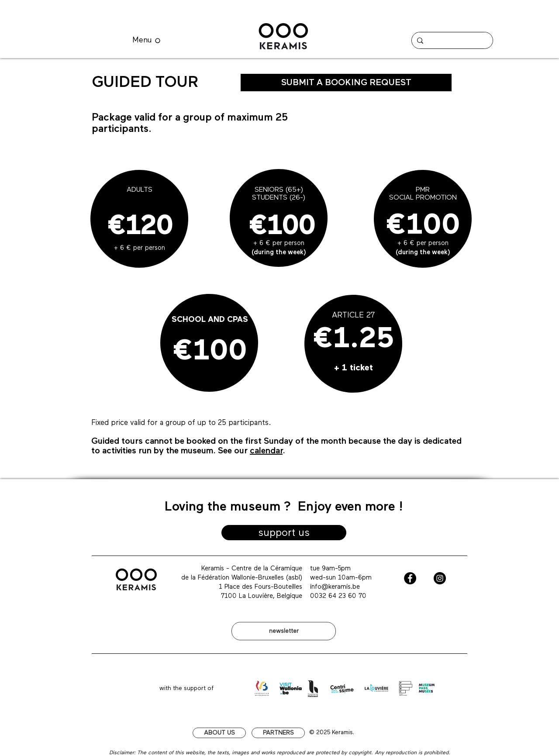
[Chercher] (451, 40)
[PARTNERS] (278, 733)
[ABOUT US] (219, 733)
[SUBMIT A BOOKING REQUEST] (346, 83)
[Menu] (146, 40)
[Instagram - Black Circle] (440, 578)
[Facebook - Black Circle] (410, 578)
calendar (266, 451)
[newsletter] (284, 631)
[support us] (284, 533)
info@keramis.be (335, 587)
